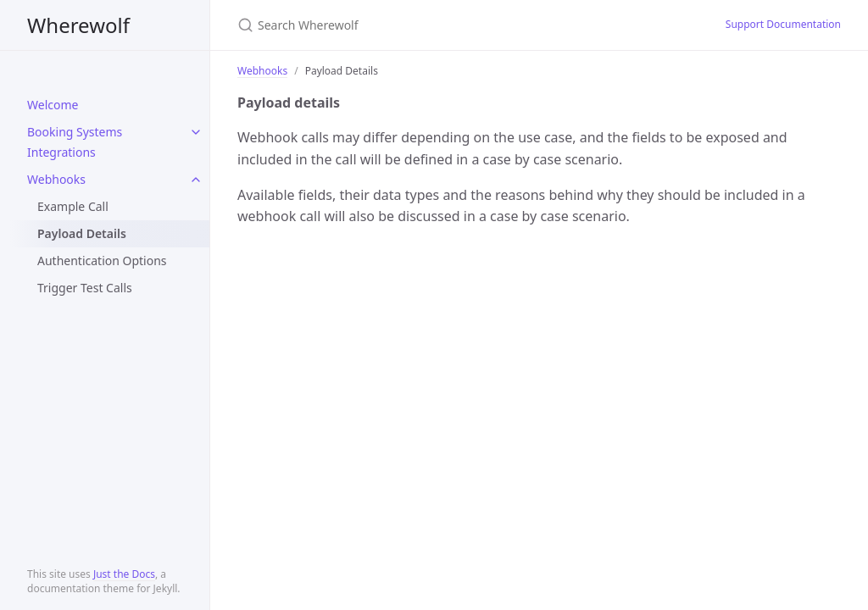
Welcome (53, 105)
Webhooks (56, 179)
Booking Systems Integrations (75, 142)
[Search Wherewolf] (437, 25)
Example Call (73, 206)
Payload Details (82, 233)
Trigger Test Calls (85, 288)
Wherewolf (78, 25)
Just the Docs (124, 574)
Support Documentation (783, 24)
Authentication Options (102, 261)
